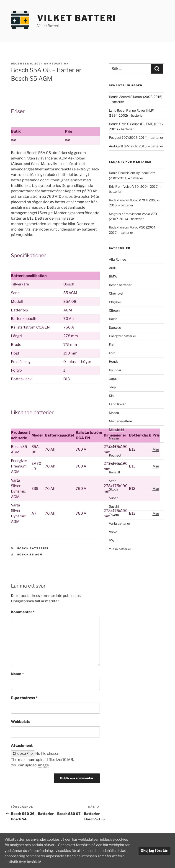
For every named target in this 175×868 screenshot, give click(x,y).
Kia (111, 396)
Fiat (112, 344)
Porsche (115, 464)
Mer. (87, 862)
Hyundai (115, 370)
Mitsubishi (116, 430)
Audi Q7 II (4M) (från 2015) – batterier (136, 146)
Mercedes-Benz (121, 421)
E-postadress (24, 698)
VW (112, 540)
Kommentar (23, 612)
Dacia (113, 319)
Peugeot (115, 455)
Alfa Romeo (117, 259)
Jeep (112, 387)
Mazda (114, 413)
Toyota (114, 515)
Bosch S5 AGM (30, 555)
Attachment (22, 746)
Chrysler (115, 302)
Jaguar (114, 379)
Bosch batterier (33, 548)
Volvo (113, 532)
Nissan (114, 438)
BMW (113, 276)
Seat (112, 481)
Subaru (114, 498)
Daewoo (115, 327)
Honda (114, 361)
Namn (17, 674)
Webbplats (21, 722)
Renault (115, 472)
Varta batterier (120, 523)
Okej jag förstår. (154, 851)
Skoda (114, 489)
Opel (112, 447)
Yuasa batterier (120, 549)
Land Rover (117, 404)
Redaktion (59, 64)
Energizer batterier (122, 336)
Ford (112, 353)
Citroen (114, 310)
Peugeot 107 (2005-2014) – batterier (136, 137)
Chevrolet (116, 293)
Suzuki (114, 506)
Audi (112, 268)
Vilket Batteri (77, 18)
